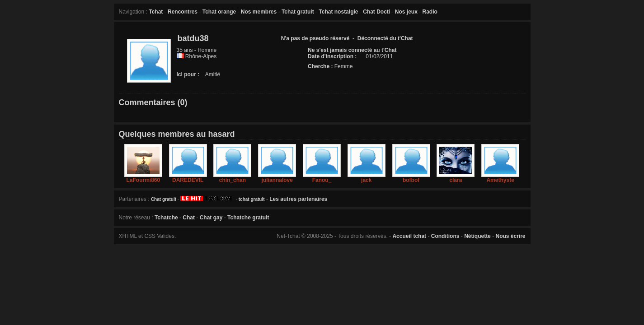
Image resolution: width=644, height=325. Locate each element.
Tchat (156, 12)
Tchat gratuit (298, 12)
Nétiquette (477, 236)
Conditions (445, 236)
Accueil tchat (409, 236)
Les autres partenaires (298, 199)
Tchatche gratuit (248, 218)
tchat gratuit (252, 199)
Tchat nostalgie (338, 12)
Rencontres (183, 12)
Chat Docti (376, 12)
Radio (430, 12)
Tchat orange (219, 12)
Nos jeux (406, 12)
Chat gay (211, 218)
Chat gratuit (164, 199)
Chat (189, 218)
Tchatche (166, 218)
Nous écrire (510, 236)
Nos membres (259, 12)
